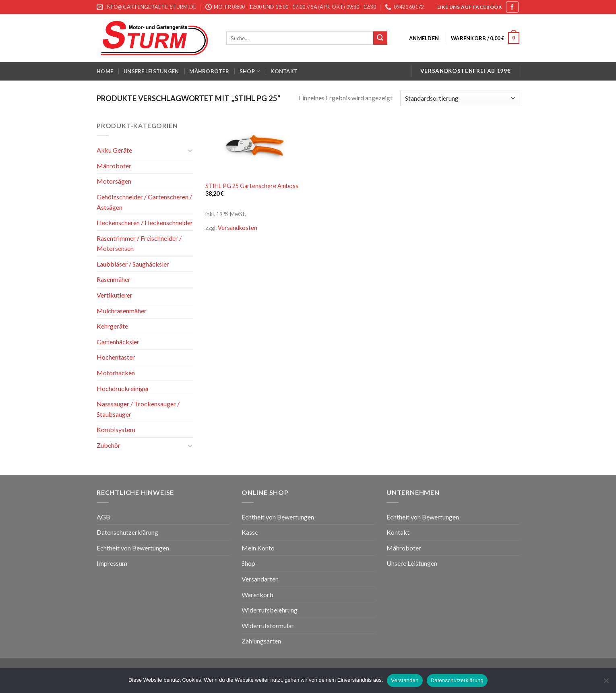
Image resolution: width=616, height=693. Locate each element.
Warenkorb (257, 595)
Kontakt (284, 71)
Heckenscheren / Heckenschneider (145, 222)
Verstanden (405, 680)
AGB (103, 517)
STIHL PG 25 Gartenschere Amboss (252, 186)
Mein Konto (258, 548)
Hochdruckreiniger (123, 388)
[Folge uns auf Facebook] (512, 7)
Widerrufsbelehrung (270, 610)
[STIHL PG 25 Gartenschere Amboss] (255, 148)
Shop (250, 71)
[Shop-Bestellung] (460, 98)
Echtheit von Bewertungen (133, 548)
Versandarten (260, 579)
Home (105, 71)
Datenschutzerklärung (127, 532)
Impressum (112, 563)
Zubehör (109, 445)
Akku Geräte (114, 150)
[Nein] (606, 683)
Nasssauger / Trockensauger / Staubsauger (138, 409)
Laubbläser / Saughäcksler (133, 264)
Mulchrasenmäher (122, 311)
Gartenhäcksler (118, 342)
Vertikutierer (115, 295)
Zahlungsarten (261, 641)
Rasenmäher (114, 279)
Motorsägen (114, 181)
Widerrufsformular (268, 626)
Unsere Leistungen (151, 71)
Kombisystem (116, 429)
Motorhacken (116, 373)
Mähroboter (209, 71)
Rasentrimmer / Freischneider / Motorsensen (139, 243)
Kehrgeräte (112, 326)
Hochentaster (116, 357)
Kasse (250, 532)
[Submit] (380, 38)
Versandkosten (238, 228)
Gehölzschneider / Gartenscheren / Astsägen (144, 202)
